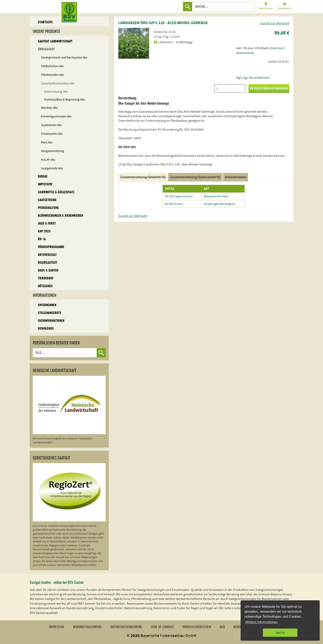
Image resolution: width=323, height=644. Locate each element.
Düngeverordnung (53, 151)
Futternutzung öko (56, 92)
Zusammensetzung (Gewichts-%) (143, 177)
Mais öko (47, 142)
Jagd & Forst (47, 224)
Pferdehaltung (48, 208)
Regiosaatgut (48, 263)
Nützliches (45, 286)
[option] (134, 43)
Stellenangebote (50, 313)
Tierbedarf (46, 278)
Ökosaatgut (46, 49)
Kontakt (239, 627)
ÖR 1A (42, 239)
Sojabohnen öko (51, 125)
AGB (222, 627)
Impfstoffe (45, 184)
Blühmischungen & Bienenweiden (60, 216)
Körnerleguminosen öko (56, 117)
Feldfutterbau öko (52, 66)
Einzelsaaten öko (52, 134)
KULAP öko (48, 160)
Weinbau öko (49, 108)
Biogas (43, 177)
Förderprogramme (51, 247)
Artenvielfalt (47, 255)
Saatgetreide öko (52, 168)
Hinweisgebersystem (197, 627)
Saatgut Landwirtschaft (55, 42)
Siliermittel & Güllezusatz (56, 192)
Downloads (46, 329)
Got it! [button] (280, 633)
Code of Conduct (162, 627)
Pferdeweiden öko (52, 75)
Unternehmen (47, 305)
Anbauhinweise (235, 177)
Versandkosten (259, 78)
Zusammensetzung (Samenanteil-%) (195, 177)
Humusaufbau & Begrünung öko (64, 100)
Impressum (56, 627)
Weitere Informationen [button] (261, 622)
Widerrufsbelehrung (87, 627)
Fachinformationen (51, 321)
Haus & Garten (48, 271)
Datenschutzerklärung (126, 627)
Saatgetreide (47, 200)
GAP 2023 (44, 231)
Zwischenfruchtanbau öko (58, 84)
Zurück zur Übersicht (275, 23)
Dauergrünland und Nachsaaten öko (64, 58)
